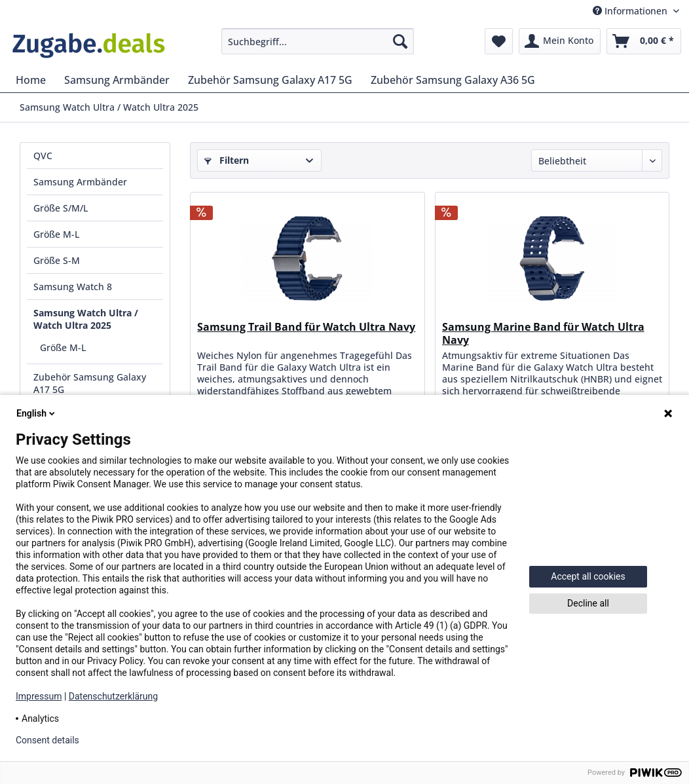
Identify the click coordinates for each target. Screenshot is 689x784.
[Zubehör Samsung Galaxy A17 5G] (270, 80)
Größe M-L (56, 234)
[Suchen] (400, 41)
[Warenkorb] (644, 41)
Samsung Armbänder (80, 182)
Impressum (39, 696)
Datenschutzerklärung (113, 696)
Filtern (227, 160)
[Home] (31, 80)
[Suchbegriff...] (318, 41)
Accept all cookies (588, 576)
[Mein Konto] (560, 41)
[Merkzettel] (499, 41)
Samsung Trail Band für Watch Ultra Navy (306, 327)
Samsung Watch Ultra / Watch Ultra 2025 (86, 319)
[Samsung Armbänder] (117, 80)
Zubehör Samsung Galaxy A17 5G (90, 383)
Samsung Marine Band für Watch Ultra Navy (543, 333)
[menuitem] (318, 41)
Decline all (588, 603)
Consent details (47, 740)
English (37, 413)
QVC (43, 156)
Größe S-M (57, 260)
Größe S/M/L (61, 208)
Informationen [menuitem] (631, 11)
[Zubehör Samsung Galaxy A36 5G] (453, 80)
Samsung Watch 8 (73, 287)
